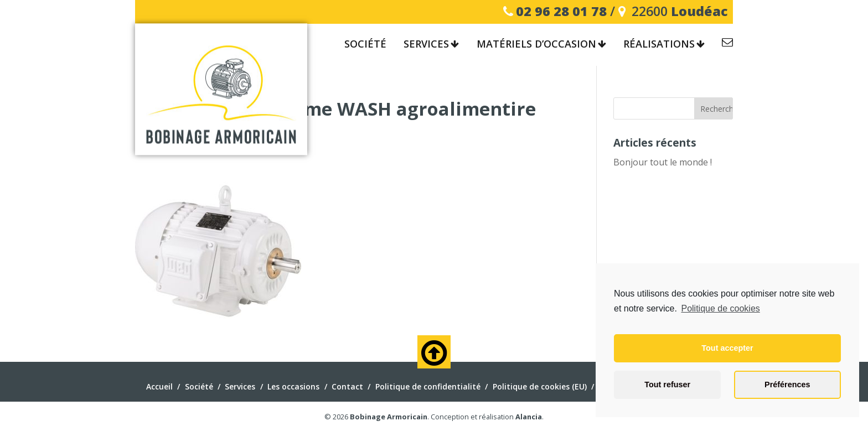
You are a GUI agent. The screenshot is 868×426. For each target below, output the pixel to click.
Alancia (529, 417)
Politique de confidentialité (428, 386)
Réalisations (659, 44)
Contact (727, 44)
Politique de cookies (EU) (540, 386)
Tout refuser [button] (667, 385)
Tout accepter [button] (727, 348)
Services (426, 44)
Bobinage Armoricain (389, 417)
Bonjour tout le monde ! (663, 162)
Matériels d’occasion (536, 44)
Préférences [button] (787, 385)
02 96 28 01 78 (561, 11)
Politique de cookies (720, 308)
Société (365, 44)
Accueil (159, 386)
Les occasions (293, 386)
